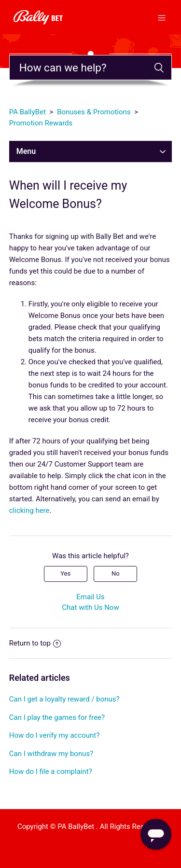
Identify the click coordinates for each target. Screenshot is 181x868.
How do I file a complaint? (51, 772)
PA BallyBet (28, 112)
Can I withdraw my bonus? (51, 754)
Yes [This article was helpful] (65, 573)
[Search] (91, 68)
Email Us (90, 597)
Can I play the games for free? (57, 717)
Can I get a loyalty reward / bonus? (64, 699)
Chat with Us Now (90, 607)
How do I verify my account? (55, 735)
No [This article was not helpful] (116, 573)
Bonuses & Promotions (94, 112)
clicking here (29, 510)
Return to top (35, 643)
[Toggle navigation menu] (162, 17)
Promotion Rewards (41, 123)
